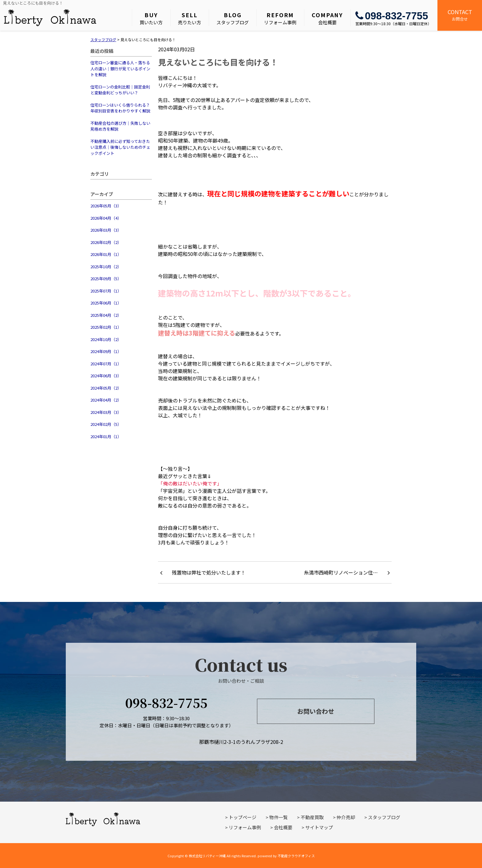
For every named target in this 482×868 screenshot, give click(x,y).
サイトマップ (319, 827)
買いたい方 (151, 18)
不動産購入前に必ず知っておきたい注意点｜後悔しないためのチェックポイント (120, 147)
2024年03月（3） (106, 412)
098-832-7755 (392, 16)
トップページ (243, 817)
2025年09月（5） (106, 279)
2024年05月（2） (106, 388)
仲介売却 (346, 817)
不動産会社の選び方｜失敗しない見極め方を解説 (120, 126)
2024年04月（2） (106, 400)
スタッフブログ (233, 18)
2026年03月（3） (106, 230)
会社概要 (327, 18)
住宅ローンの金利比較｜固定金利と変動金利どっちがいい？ (120, 90)
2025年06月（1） (106, 303)
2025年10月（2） (106, 267)
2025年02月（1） (106, 327)
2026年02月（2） (106, 242)
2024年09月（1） (106, 351)
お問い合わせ (316, 711)
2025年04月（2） (106, 315)
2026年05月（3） (106, 206)
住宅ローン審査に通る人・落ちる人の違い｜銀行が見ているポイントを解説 (120, 69)
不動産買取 (312, 817)
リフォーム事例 (280, 18)
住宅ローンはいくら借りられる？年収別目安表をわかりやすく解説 (120, 108)
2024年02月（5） (106, 424)
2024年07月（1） (106, 364)
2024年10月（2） (106, 339)
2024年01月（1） (106, 436)
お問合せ (460, 15)
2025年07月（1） (106, 291)
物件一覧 (279, 817)
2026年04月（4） (106, 218)
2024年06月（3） (106, 376)
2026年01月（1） (106, 254)
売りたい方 (190, 18)
